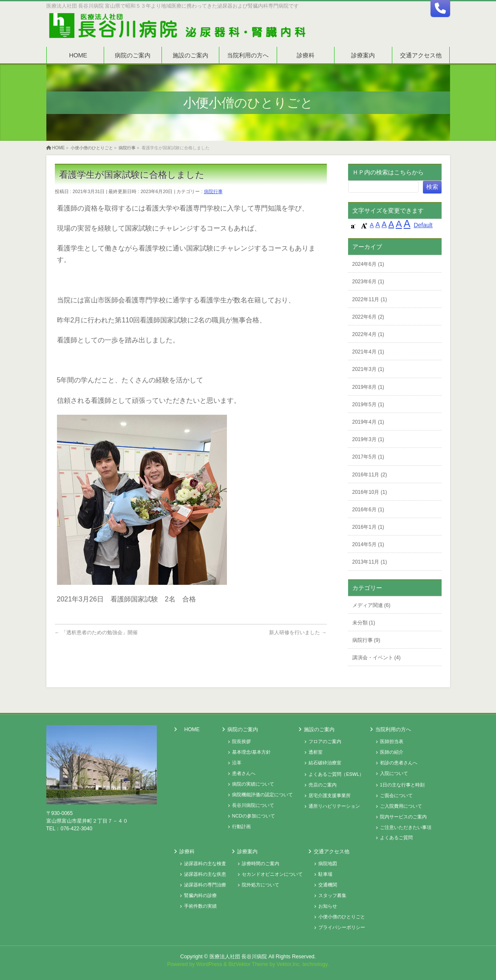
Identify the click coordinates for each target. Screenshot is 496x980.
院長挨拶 (241, 741)
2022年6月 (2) (368, 317)
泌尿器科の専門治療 (205, 885)
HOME (192, 729)
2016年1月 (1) (368, 527)
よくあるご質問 (396, 838)
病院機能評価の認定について (262, 795)
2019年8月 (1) (368, 387)
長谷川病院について (253, 805)
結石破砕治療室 (325, 763)
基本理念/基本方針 (251, 752)
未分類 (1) (364, 623)
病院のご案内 (243, 729)
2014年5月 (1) (368, 544)
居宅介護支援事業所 (330, 795)
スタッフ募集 (332, 895)
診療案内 (247, 852)
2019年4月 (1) (368, 422)
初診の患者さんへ (399, 763)
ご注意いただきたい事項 (406, 827)
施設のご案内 (319, 729)
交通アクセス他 (332, 852)
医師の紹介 (392, 752)
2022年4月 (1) (368, 334)
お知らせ (328, 906)
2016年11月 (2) (370, 475)
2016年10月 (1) (370, 492)
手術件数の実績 (200, 906)
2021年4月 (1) (368, 352)
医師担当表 (392, 741)
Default (423, 225)
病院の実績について (253, 784)
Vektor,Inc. (289, 964)
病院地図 (328, 863)
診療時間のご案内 (261, 863)
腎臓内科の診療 (200, 895)
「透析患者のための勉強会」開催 (96, 632)
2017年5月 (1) (368, 457)
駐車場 (325, 874)
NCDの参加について (254, 816)
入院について (394, 773)
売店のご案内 (323, 785)
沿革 (237, 763)
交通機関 (328, 885)
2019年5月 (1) (368, 405)
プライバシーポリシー (342, 927)
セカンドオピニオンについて (272, 874)
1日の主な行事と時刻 (402, 785)
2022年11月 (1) (370, 299)
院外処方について (261, 885)
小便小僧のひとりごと (342, 917)
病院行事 (213, 191)
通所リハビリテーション (334, 806)
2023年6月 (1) (368, 282)
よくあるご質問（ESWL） (336, 774)
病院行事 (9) (366, 640)
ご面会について (396, 795)
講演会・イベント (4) (377, 658)
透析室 (316, 752)
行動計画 (241, 826)
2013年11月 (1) (370, 562)
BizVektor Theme (248, 964)
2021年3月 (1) (368, 369)
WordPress (209, 964)
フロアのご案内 (325, 741)
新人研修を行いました (298, 632)
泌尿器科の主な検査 (205, 863)
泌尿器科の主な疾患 (205, 874)
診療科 (187, 852)
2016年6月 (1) (368, 510)
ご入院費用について (401, 806)
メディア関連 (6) (371, 605)
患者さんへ (244, 773)
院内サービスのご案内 (403, 817)
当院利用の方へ (393, 729)
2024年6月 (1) (368, 264)
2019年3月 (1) (368, 439)
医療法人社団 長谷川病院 (238, 957)
